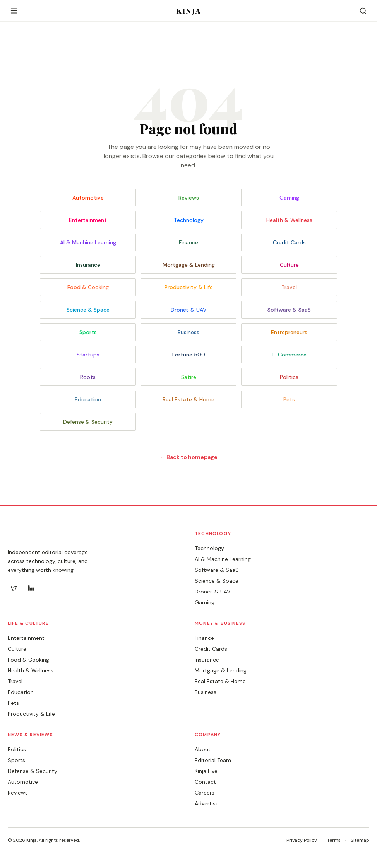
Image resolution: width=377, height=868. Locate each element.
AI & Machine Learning (88, 242)
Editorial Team (213, 760)
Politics (289, 377)
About (203, 749)
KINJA (189, 11)
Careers (205, 793)
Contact (205, 782)
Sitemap (360, 840)
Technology (189, 220)
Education (88, 399)
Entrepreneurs (289, 332)
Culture (289, 265)
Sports (88, 332)
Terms (334, 840)
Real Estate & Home (188, 399)
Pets (289, 399)
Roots (88, 377)
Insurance (88, 265)
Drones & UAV (189, 310)
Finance (188, 242)
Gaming (289, 198)
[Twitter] (14, 588)
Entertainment (88, 220)
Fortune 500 (189, 355)
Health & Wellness (289, 220)
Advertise (207, 803)
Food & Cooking (88, 287)
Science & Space (88, 310)
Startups (88, 355)
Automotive (88, 198)
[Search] (363, 11)
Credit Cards (289, 242)
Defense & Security (88, 422)
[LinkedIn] (31, 588)
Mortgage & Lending (189, 265)
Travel (289, 287)
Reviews (189, 198)
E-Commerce (289, 355)
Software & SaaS (289, 310)
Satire (189, 377)
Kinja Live (206, 771)
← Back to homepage (189, 457)
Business (188, 332)
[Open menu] (14, 11)
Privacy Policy (302, 840)
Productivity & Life (189, 287)
